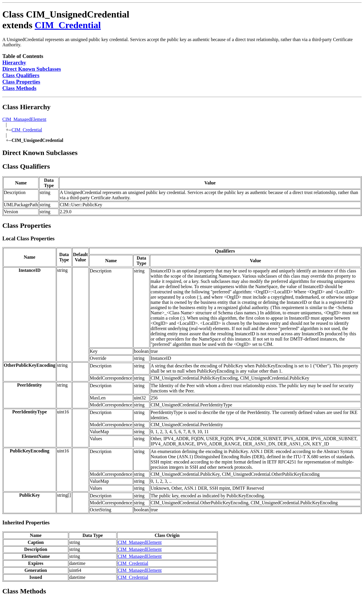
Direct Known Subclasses (32, 69)
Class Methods (19, 88)
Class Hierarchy (26, 107)
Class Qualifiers (21, 75)
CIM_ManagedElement (24, 119)
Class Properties (21, 82)
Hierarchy (14, 62)
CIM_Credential (68, 25)
